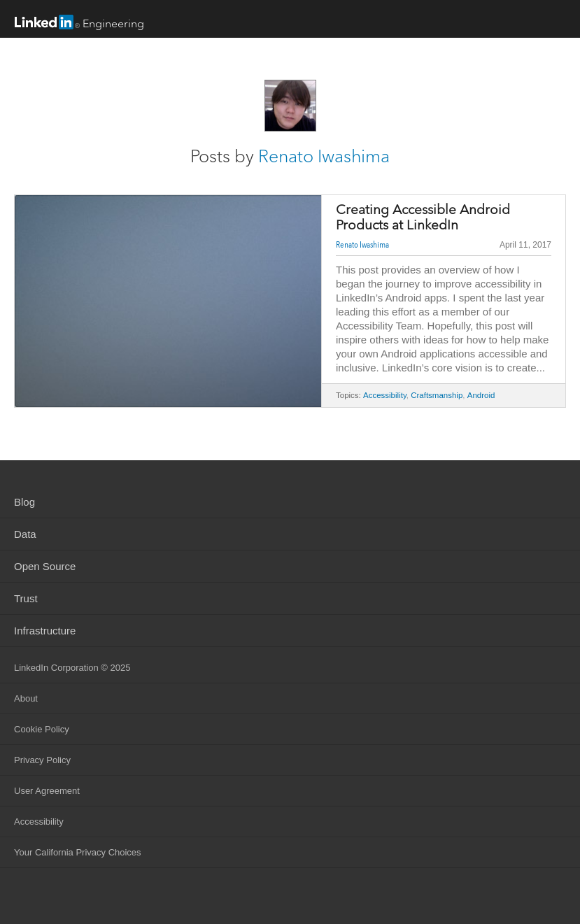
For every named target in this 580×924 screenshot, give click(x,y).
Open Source (45, 566)
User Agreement (47, 791)
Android (481, 395)
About (26, 698)
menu (556, 20)
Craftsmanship (437, 395)
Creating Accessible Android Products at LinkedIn (423, 218)
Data (25, 534)
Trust (26, 598)
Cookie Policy (42, 729)
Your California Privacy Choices (78, 852)
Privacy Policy (42, 760)
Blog (24, 502)
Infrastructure (45, 631)
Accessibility (385, 395)
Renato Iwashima (324, 156)
